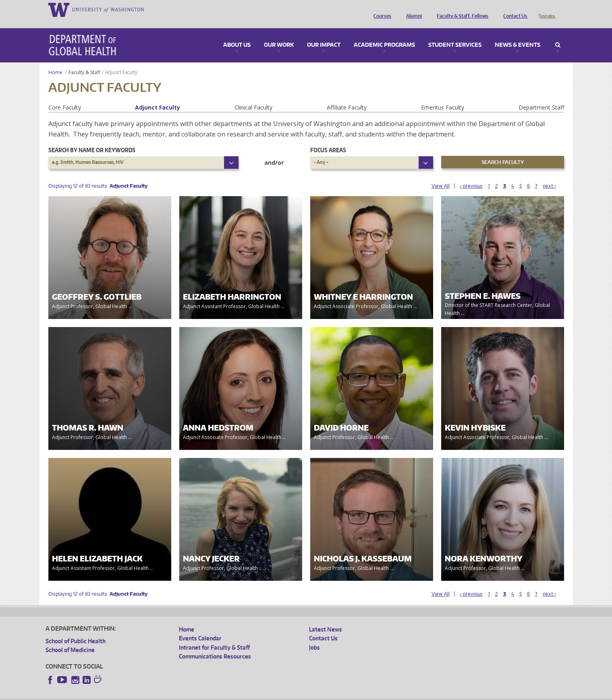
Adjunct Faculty (158, 96)
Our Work (279, 34)
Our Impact (324, 34)
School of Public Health (76, 630)
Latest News (326, 618)
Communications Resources (215, 645)
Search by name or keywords (92, 139)
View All (441, 175)
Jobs (314, 636)
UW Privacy (152, 694)
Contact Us (513, 9)
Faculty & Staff (84, 61)
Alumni (412, 9)
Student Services (455, 34)
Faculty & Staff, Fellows (461, 9)
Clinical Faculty (253, 96)
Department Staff (541, 96)
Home (55, 61)
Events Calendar (200, 627)
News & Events (518, 34)
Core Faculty (65, 96)
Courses (380, 9)
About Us (237, 34)
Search (558, 34)
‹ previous (471, 175)
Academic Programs (384, 34)
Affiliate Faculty (347, 96)
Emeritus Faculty (443, 96)
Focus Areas (328, 139)
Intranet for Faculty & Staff (214, 636)
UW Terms (185, 694)
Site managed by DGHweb (233, 694)
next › (549, 175)
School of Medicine (70, 639)
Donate (547, 9)
